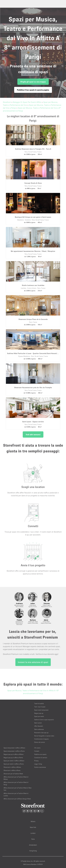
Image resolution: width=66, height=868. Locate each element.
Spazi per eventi (39, 716)
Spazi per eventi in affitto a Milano (14, 761)
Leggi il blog (38, 764)
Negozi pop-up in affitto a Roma (13, 758)
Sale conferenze (39, 729)
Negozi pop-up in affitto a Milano (14, 754)
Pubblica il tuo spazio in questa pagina (33, 90)
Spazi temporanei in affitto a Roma (14, 751)
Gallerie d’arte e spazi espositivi (44, 720)
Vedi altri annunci (33, 434)
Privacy (36, 761)
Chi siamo (37, 748)
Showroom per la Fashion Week (13, 774)
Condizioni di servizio (41, 758)
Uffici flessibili (39, 726)
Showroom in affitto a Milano (12, 767)
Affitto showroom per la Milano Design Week (17, 799)
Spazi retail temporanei (41, 710)
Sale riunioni (38, 723)
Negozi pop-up (39, 713)
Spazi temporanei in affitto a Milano (14, 748)
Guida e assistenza (40, 767)
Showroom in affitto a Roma (12, 770)
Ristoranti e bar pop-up (41, 733)
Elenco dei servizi (40, 742)
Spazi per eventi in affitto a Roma (14, 764)
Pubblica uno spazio (40, 754)
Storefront (7, 102)
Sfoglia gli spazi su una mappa (33, 82)
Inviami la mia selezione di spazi (33, 662)
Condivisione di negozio (41, 739)
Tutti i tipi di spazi (40, 707)
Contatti (37, 751)
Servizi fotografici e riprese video (44, 736)
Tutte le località (39, 703)
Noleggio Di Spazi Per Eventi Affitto (27, 102)
